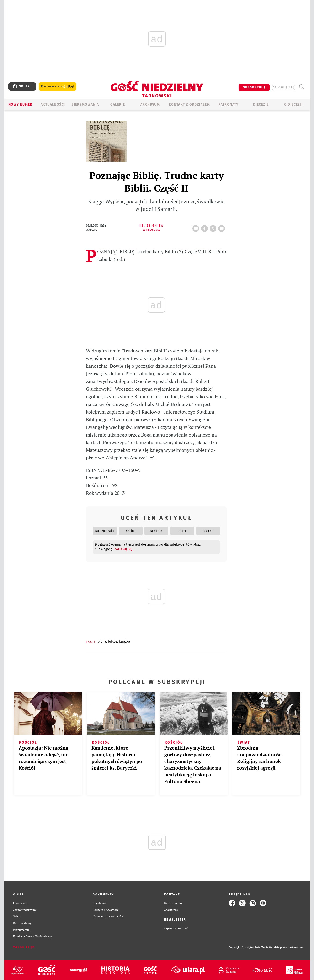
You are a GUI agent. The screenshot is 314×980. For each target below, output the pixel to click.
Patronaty (229, 104)
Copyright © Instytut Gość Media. (249, 947)
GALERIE (118, 104)
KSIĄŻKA (125, 642)
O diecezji (293, 104)
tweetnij (214, 227)
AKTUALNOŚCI (53, 104)
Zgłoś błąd (24, 948)
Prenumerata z (58, 87)
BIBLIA (102, 642)
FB (205, 227)
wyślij (223, 227)
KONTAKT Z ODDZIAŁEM (189, 104)
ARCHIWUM (150, 104)
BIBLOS (113, 642)
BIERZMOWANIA (85, 104)
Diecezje (261, 104)
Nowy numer (20, 104)
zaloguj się (283, 87)
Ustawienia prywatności (108, 916)
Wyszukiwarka (302, 87)
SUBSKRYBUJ (254, 87)
